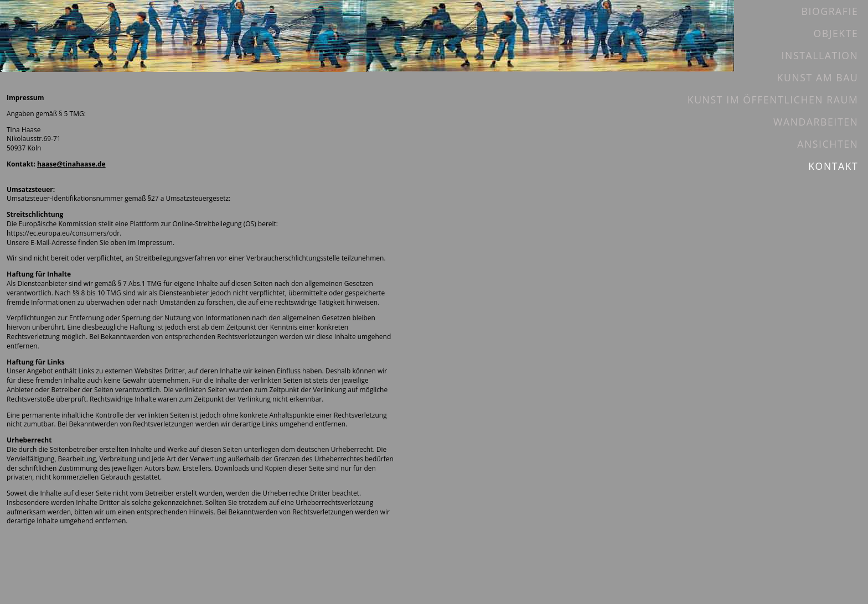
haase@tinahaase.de (71, 164)
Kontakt (833, 166)
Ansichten (828, 144)
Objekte (836, 33)
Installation (820, 55)
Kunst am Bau (818, 77)
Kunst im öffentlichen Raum (773, 100)
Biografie (830, 11)
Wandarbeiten (816, 122)
